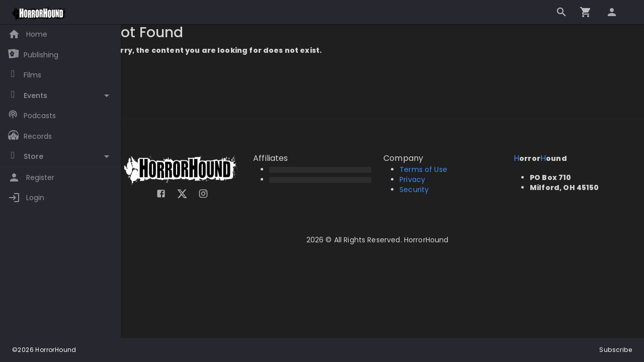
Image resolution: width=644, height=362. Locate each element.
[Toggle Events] (60, 96)
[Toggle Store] (60, 157)
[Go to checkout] (586, 12)
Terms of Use (428, 169)
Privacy (417, 179)
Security (419, 190)
